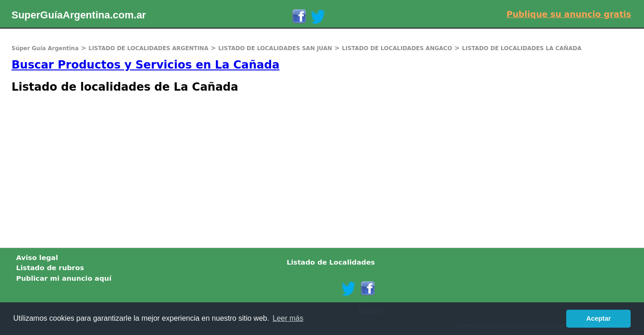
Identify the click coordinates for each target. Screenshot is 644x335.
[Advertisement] (276, 169)
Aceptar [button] (598, 318)
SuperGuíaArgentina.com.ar (79, 15)
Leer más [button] (288, 318)
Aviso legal (37, 258)
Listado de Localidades (331, 262)
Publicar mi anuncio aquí (64, 278)
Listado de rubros (50, 268)
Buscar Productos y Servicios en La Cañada (145, 65)
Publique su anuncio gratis (569, 14)
